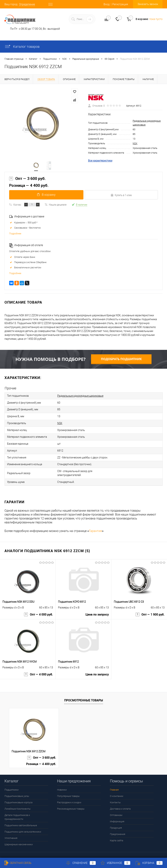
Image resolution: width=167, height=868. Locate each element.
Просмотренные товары (84, 694)
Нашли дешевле (56, 205)
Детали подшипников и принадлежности (17, 811)
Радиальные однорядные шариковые (80, 396)
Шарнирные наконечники (19, 839)
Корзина (149, 863)
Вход (107, 4)
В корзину (46, 196)
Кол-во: (17, 205)
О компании (117, 790)
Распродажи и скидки (69, 797)
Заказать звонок (148, 4)
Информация (117, 816)
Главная (114, 784)
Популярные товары (68, 790)
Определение (27, 4)
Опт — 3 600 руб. (27, 179)
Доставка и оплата (120, 803)
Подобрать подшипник (121, 360)
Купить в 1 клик (121, 196)
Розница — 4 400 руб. (29, 186)
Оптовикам (116, 810)
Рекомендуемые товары (71, 803)
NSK (135, 144)
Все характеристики (100, 161)
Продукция (116, 822)
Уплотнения (11, 832)
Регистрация (120, 4)
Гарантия (95, 525)
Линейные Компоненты (18, 803)
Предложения (118, 829)
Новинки (62, 784)
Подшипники (11, 784)
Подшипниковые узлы (17, 790)
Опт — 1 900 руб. (150, 610)
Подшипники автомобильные (21, 820)
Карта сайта (117, 835)
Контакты (115, 797)
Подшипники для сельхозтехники (23, 826)
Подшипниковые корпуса (18, 797)
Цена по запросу (97, 610)
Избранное (116, 863)
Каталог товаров (22, 47)
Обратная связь (18, 863)
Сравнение (81, 863)
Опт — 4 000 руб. (39, 610)
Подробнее (15, 234)
